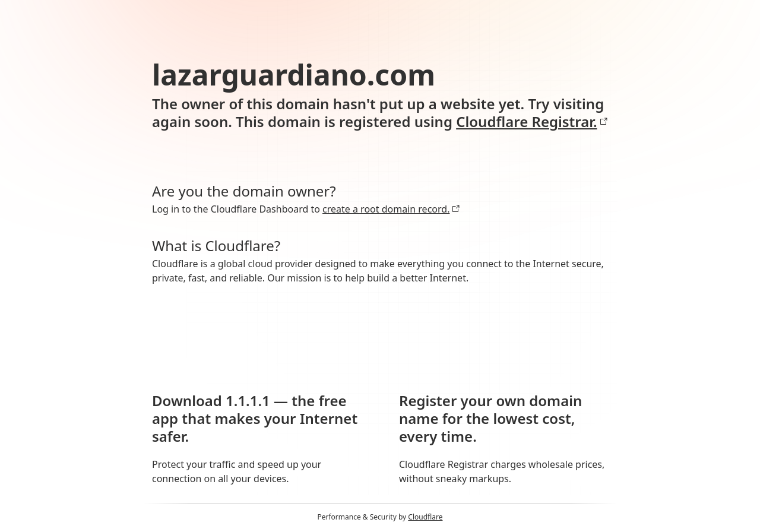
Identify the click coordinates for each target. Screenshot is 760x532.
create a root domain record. (391, 209)
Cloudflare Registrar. (532, 122)
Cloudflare (425, 517)
